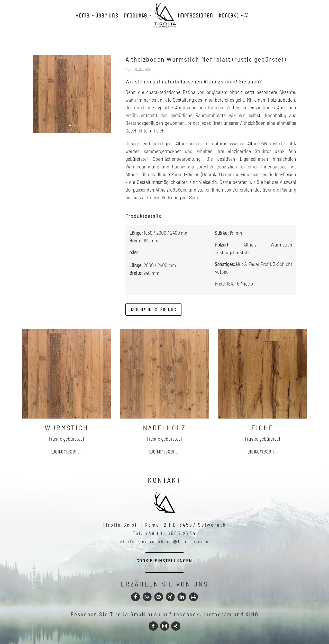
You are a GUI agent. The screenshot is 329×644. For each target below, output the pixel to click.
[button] (136, 597)
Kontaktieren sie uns (153, 309)
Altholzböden (138, 69)
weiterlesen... (66, 452)
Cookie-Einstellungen (164, 561)
